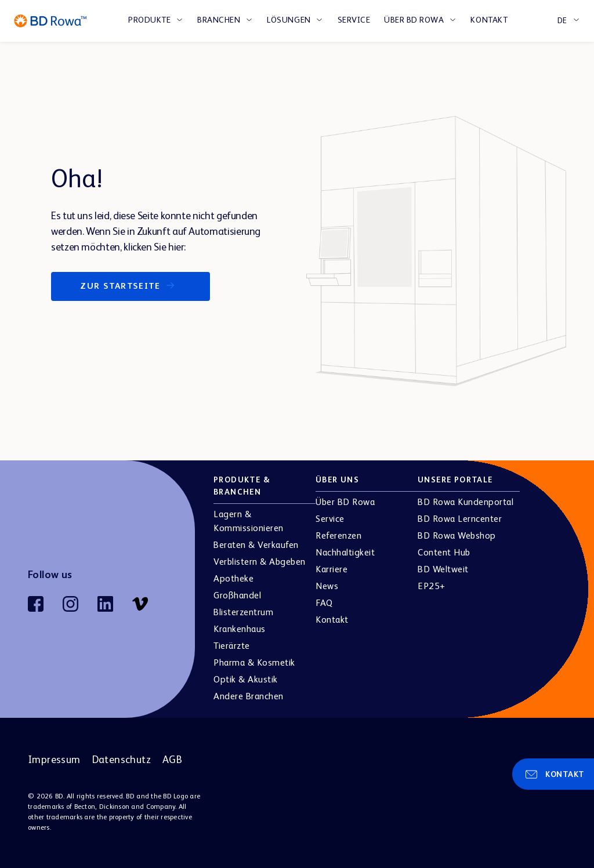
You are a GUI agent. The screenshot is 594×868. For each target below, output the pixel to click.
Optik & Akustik (246, 680)
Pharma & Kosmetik (254, 663)
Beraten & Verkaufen (256, 546)
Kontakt (489, 20)
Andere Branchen (249, 697)
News (327, 587)
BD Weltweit (443, 570)
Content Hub (444, 553)
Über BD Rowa (414, 20)
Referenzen (338, 536)
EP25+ (432, 587)
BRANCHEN (219, 20)
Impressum (54, 760)
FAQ (324, 604)
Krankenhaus (240, 630)
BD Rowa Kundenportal (466, 503)
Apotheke (233, 579)
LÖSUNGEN (289, 20)
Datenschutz (122, 760)
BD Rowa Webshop (457, 536)
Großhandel (237, 596)
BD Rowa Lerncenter (460, 520)
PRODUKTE (149, 20)
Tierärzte (232, 647)
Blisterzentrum (243, 613)
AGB (172, 760)
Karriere (332, 570)
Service (354, 20)
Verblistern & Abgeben (260, 562)
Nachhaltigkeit (345, 553)
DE (562, 21)
